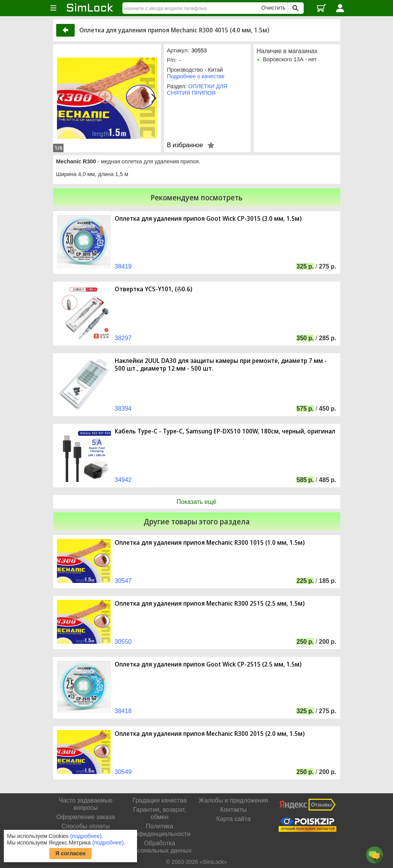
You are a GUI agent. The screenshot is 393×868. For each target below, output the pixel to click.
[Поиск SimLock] (294, 8)
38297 (123, 338)
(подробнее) (86, 836)
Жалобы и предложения (233, 800)
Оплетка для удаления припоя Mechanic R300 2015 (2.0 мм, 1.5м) (210, 734)
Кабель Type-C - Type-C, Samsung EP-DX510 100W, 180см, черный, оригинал (225, 431)
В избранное (185, 145)
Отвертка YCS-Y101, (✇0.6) (153, 289)
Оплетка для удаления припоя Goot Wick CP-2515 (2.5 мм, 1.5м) (208, 664)
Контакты (233, 810)
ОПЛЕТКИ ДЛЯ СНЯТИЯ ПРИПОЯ (197, 90)
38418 (123, 711)
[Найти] (193, 8)
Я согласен (71, 853)
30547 (123, 581)
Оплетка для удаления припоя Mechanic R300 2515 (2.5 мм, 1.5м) (210, 604)
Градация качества (160, 800)
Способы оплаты (86, 826)
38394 (123, 409)
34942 (123, 480)
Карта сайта (233, 819)
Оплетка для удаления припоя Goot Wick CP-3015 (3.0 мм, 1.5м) (208, 219)
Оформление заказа (85, 817)
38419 (123, 266)
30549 (123, 772)
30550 (123, 642)
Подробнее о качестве (196, 76)
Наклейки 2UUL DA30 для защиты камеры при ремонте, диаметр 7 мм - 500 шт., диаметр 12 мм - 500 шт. (221, 364)
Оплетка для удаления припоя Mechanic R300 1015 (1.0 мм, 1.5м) (210, 543)
